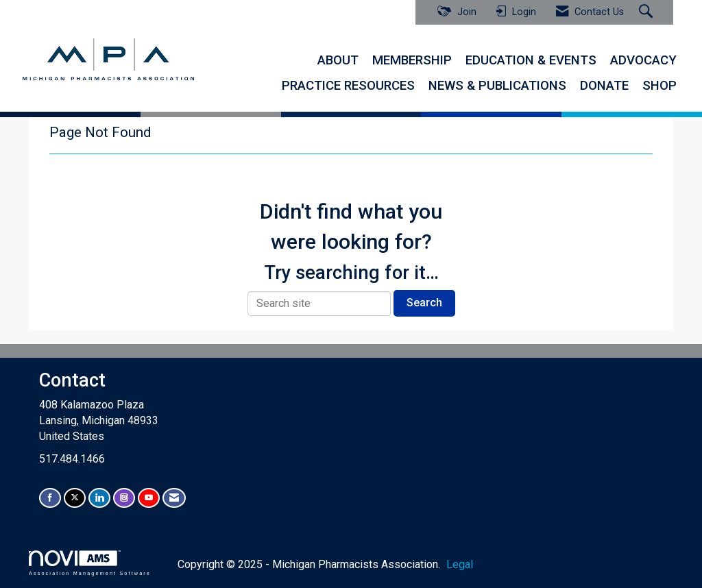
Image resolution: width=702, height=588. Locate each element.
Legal (460, 564)
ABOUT (338, 60)
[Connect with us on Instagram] (124, 498)
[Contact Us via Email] (174, 498)
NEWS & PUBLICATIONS (497, 86)
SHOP (659, 86)
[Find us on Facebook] (50, 498)
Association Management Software (90, 563)
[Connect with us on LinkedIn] (99, 498)
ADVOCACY (643, 60)
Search (424, 303)
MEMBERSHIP (412, 60)
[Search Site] (647, 12)
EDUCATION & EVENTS (531, 60)
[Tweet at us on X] (75, 498)
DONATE (604, 86)
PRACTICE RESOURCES (348, 86)
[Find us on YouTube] (149, 498)
